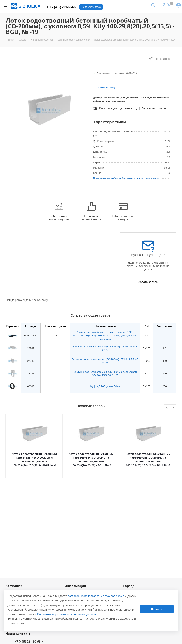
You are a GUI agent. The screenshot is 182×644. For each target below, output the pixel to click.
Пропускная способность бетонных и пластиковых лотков (126, 178)
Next (173, 408)
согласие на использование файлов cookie (96, 596)
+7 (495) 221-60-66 (61, 7)
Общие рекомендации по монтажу (27, 300)
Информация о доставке (113, 109)
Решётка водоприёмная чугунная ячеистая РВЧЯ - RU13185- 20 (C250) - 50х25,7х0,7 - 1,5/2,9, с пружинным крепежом (105, 335)
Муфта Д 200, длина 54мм (105, 386)
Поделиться (160, 59)
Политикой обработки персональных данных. (67, 614)
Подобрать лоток (91, 7)
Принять (157, 609)
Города (129, 586)
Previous (167, 408)
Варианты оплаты (151, 109)
